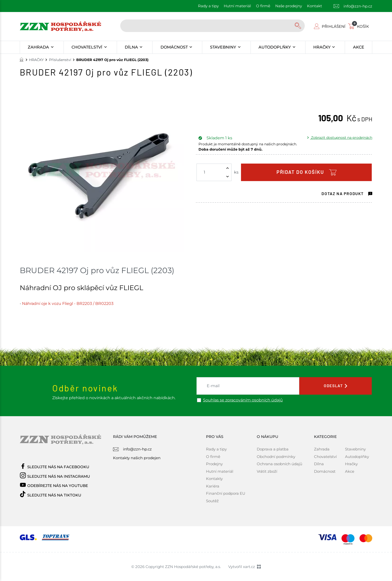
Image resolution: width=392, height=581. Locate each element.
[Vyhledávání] (298, 26)
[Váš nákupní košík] (359, 26)
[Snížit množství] (227, 177)
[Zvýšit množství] (227, 168)
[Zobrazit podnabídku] (52, 47)
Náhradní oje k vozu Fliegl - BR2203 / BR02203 (68, 304)
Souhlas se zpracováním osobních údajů (243, 400)
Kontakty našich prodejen (137, 458)
